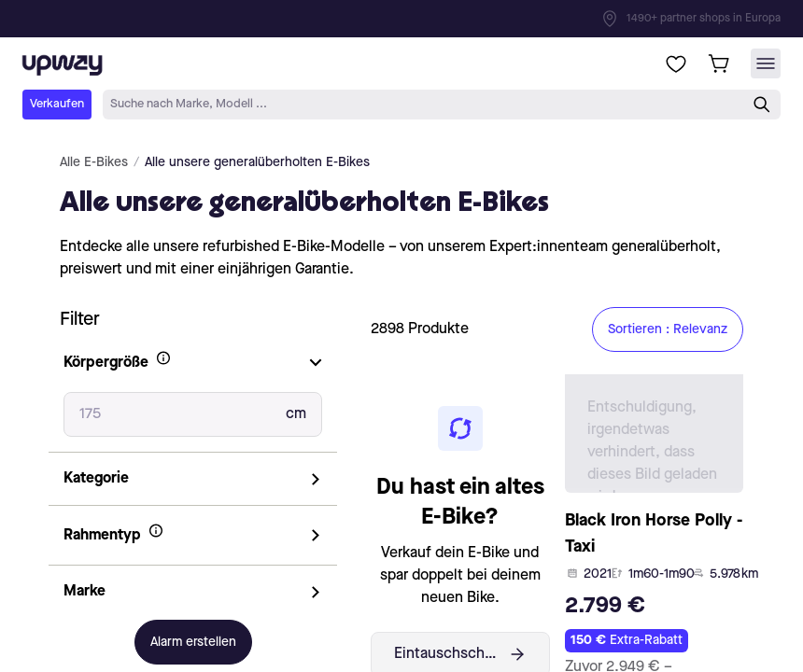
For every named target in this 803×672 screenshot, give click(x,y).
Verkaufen (57, 104)
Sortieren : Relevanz (668, 329)
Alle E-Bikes (94, 162)
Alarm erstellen (193, 642)
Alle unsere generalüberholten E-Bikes (257, 162)
